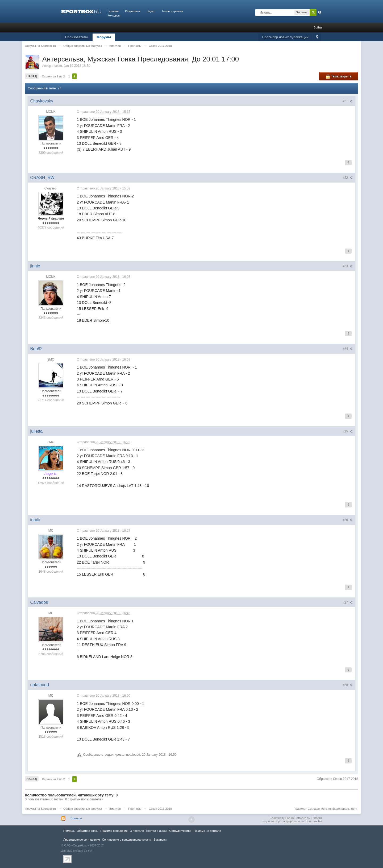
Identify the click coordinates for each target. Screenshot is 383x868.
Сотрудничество (180, 831)
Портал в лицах (157, 831)
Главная (113, 11)
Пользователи (76, 37)
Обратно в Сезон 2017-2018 (338, 779)
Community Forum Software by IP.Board (296, 818)
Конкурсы (114, 15)
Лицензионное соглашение (82, 840)
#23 (348, 266)
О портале (137, 831)
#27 (348, 602)
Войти (318, 27)
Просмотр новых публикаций (285, 37)
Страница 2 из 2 (53, 76)
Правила (299, 809)
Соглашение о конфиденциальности (332, 809)
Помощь (76, 818)
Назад (32, 76)
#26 (348, 520)
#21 (348, 101)
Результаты (133, 11)
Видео (151, 11)
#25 (348, 431)
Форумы (104, 37)
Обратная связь (87, 831)
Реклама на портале (207, 831)
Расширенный (320, 12)
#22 (348, 178)
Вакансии (160, 840)
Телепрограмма (172, 11)
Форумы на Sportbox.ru (41, 809)
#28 (348, 685)
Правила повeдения (114, 831)
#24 (348, 349)
